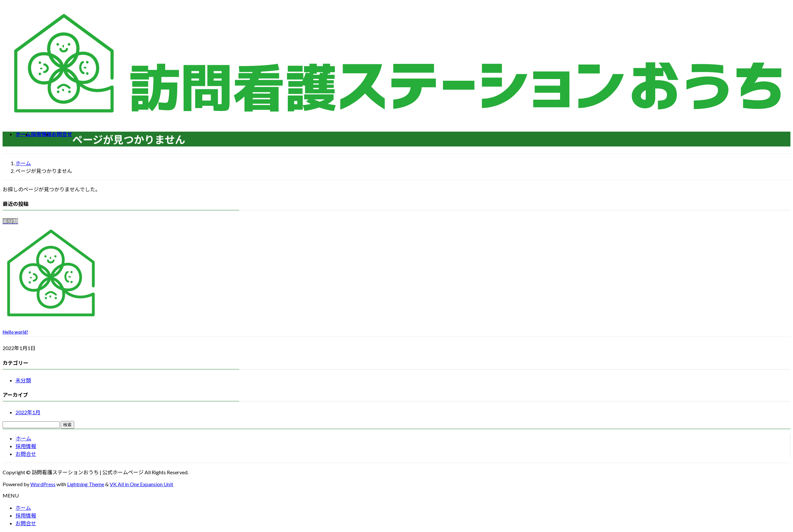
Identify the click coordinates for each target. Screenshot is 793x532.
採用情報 (26, 446)
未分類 (23, 380)
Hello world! (15, 332)
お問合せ (26, 454)
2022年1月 (28, 412)
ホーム (24, 438)
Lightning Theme (86, 484)
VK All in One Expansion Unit (141, 484)
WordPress (43, 484)
